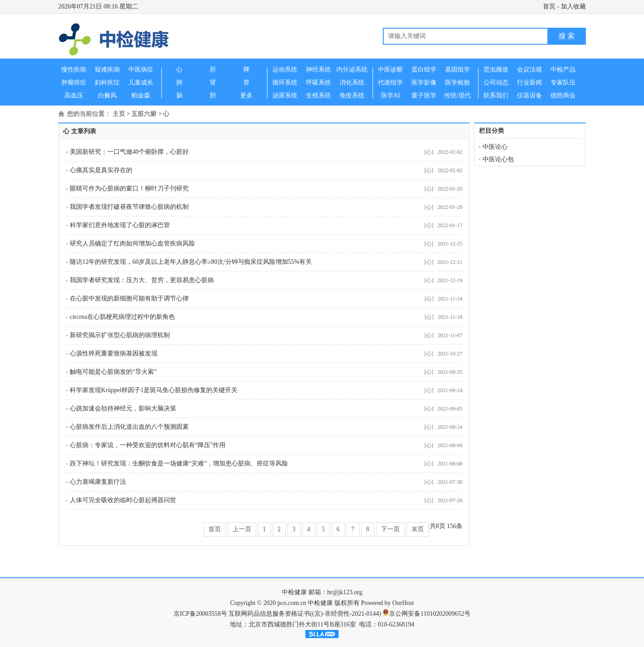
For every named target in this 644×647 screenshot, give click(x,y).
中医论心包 (498, 159)
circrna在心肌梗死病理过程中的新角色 (122, 317)
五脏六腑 (144, 114)
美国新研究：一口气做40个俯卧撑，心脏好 (129, 152)
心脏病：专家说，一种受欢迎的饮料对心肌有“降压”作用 (148, 445)
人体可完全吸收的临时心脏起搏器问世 (123, 500)
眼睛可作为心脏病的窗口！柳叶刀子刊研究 (129, 188)
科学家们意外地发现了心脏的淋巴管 (120, 225)
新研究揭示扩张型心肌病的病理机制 (120, 335)
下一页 (390, 529)
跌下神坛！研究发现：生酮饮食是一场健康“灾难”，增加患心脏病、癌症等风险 (179, 463)
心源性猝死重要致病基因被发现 (114, 353)
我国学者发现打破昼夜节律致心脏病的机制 (129, 207)
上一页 (242, 529)
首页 (549, 6)
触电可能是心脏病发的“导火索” (113, 372)
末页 (418, 529)
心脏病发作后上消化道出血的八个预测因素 (129, 427)
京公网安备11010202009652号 (430, 614)
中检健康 (294, 592)
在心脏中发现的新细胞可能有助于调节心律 (129, 298)
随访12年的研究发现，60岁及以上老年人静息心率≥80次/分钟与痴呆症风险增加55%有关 (191, 262)
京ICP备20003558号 (200, 614)
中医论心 (495, 147)
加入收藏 (573, 6)
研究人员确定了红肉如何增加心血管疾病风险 (132, 243)
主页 (119, 114)
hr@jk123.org (345, 592)
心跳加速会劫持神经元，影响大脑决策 (123, 408)
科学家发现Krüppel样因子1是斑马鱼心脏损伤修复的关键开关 (154, 390)
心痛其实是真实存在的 (101, 170)
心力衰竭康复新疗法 (98, 482)
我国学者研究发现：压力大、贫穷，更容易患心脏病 (142, 280)
